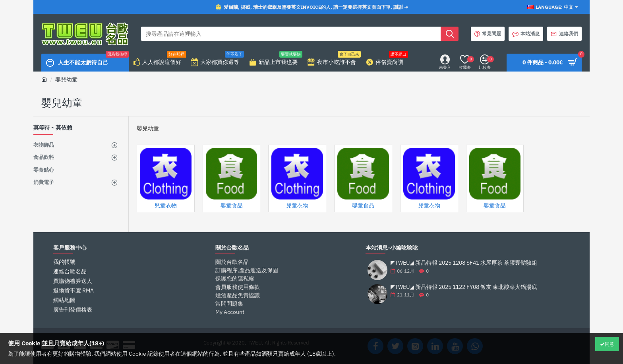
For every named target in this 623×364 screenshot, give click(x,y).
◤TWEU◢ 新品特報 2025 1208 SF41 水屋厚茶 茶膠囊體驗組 (464, 263)
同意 (609, 344)
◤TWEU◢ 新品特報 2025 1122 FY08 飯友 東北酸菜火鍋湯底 (464, 287)
